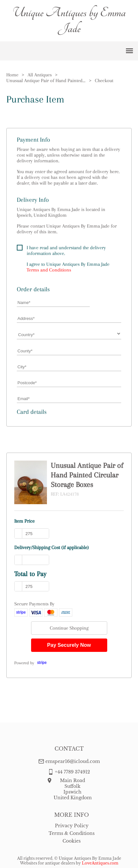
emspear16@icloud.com (73, 761)
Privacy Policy (72, 826)
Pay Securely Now (69, 645)
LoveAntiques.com (100, 863)
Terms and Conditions (49, 270)
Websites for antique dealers (47, 863)
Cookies (72, 841)
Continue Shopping (69, 628)
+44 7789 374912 (72, 772)
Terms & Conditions (72, 833)
